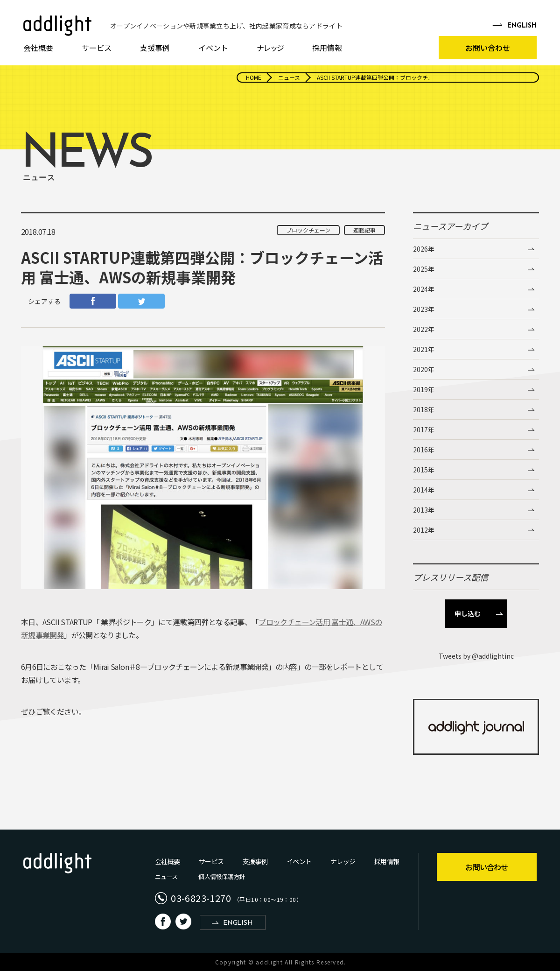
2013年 (424, 510)
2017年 (424, 429)
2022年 (424, 329)
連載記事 (364, 230)
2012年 (424, 530)
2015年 (424, 470)
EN (522, 26)
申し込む (468, 613)
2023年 (424, 309)
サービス (97, 48)
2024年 (424, 289)
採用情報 (327, 48)
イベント (213, 48)
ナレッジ (270, 48)
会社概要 (38, 48)
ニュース (166, 876)
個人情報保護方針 (221, 876)
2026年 (424, 249)
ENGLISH (238, 923)
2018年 (424, 409)
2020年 (424, 369)
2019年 (424, 389)
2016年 (424, 450)
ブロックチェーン (308, 230)
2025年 (424, 269)
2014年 (424, 490)
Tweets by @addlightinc (476, 656)
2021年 (424, 349)
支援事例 (155, 48)
